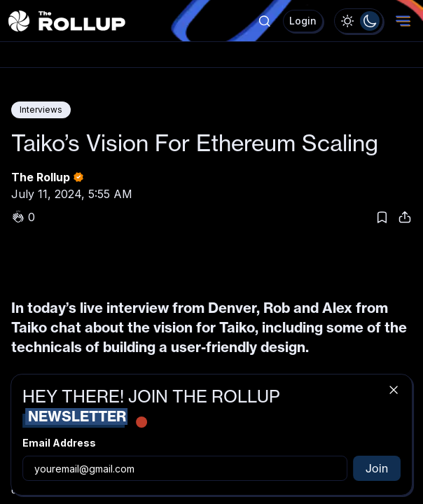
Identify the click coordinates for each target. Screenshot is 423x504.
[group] (359, 21)
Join (377, 468)
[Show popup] (265, 21)
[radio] (347, 21)
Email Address (59, 443)
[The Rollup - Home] (67, 21)
